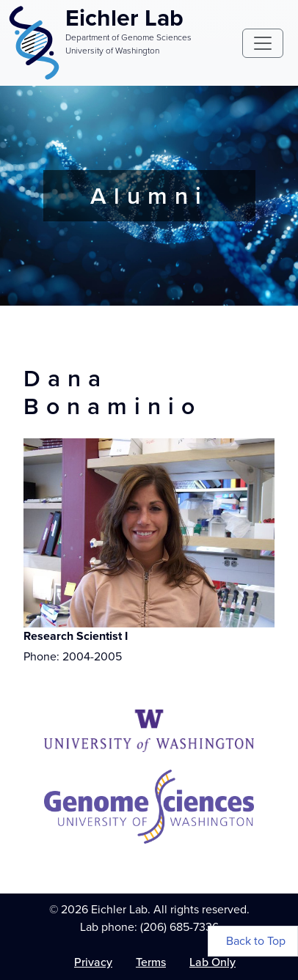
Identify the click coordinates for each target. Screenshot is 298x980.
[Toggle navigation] (263, 43)
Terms (151, 962)
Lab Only (212, 962)
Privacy (93, 962)
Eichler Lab (124, 18)
